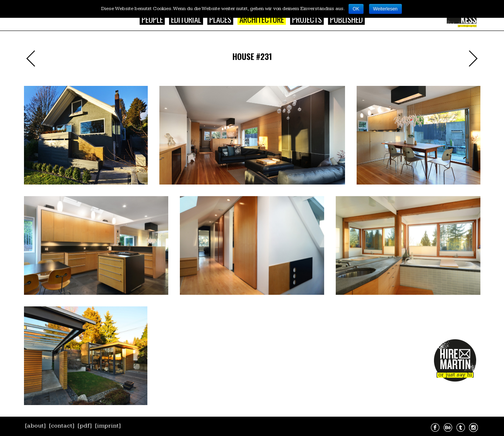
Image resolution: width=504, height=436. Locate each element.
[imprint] (108, 426)
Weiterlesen (385, 9)
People (152, 19)
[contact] (62, 426)
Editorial (186, 19)
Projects (307, 19)
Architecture (262, 19)
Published (346, 19)
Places (220, 19)
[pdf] (85, 426)
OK (356, 9)
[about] (35, 426)
